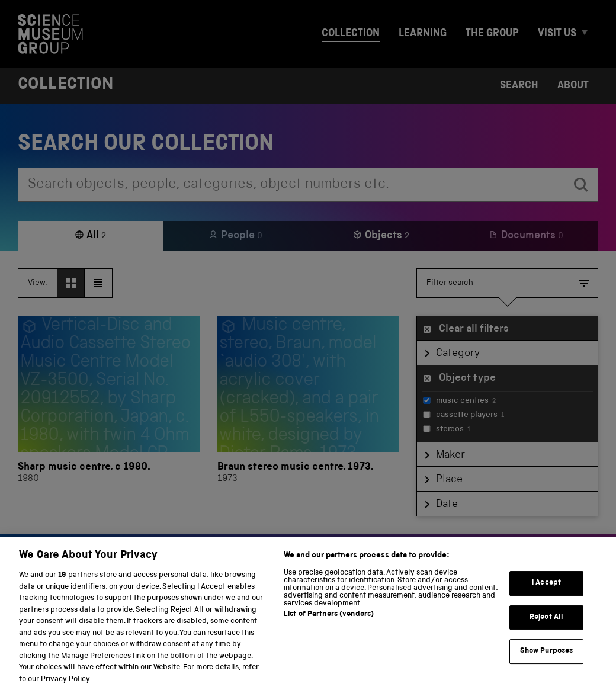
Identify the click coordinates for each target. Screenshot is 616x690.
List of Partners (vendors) (329, 626)
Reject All (546, 629)
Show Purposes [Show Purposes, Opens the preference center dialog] (547, 663)
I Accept (546, 594)
